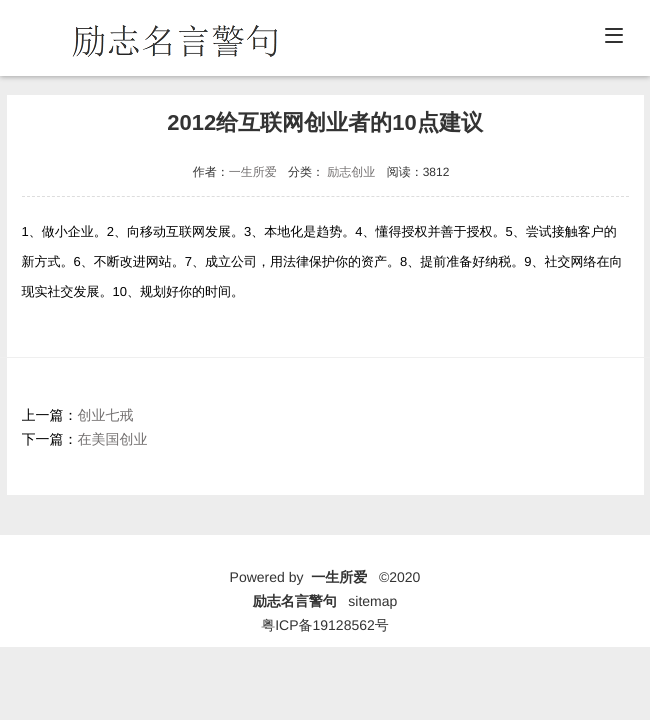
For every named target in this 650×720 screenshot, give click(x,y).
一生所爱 (253, 172)
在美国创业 (113, 439)
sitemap (372, 601)
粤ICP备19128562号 (325, 625)
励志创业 (351, 172)
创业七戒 (106, 415)
